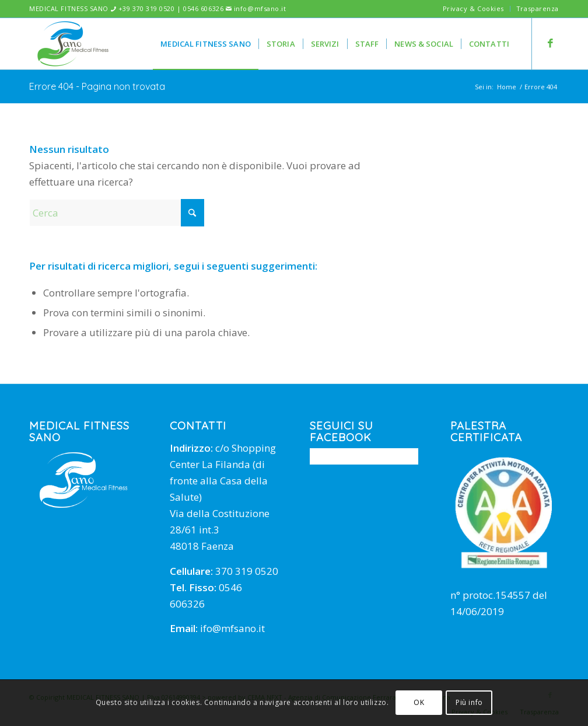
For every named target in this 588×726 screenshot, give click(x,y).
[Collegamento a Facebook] (550, 43)
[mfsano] (73, 44)
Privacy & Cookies (473, 8)
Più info (469, 702)
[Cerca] (117, 213)
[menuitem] (474, 9)
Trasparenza (538, 8)
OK (419, 702)
